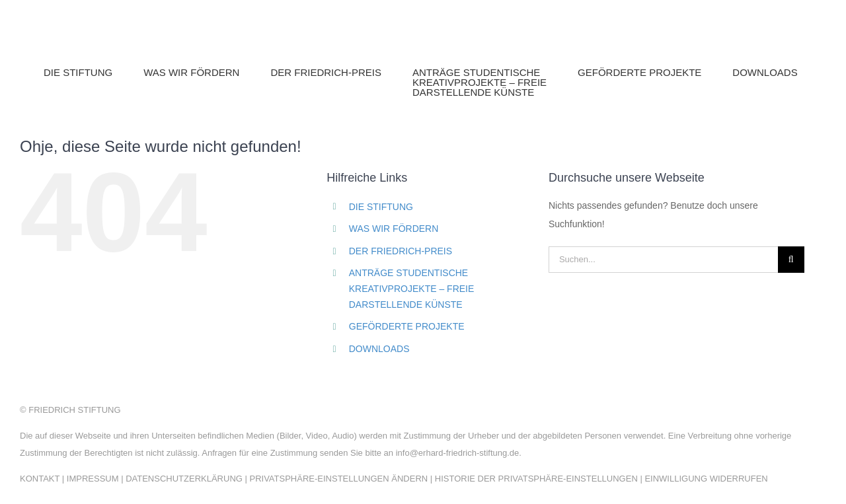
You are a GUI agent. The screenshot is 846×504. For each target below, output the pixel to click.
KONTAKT (40, 479)
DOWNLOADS (379, 349)
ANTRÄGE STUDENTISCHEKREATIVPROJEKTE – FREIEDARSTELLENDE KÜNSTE (412, 289)
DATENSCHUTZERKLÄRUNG (184, 479)
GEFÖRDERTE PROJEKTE (407, 326)
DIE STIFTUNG (381, 207)
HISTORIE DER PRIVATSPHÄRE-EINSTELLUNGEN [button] (536, 479)
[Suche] (791, 260)
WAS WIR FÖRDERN (394, 229)
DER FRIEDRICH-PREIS (401, 251)
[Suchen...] (663, 260)
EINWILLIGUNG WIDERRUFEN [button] (706, 479)
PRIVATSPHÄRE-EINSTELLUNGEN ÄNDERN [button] (338, 479)
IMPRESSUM (93, 479)
